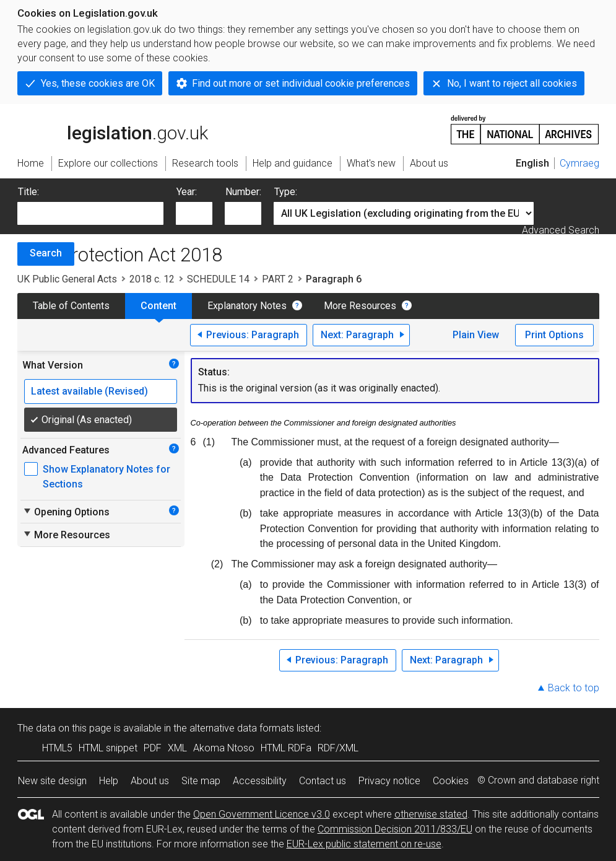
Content (158, 306)
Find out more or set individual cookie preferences (301, 83)
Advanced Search (561, 230)
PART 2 (278, 279)
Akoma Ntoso (224, 748)
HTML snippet (108, 748)
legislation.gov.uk (113, 129)
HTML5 (57, 748)
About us (150, 781)
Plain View (476, 335)
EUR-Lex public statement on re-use (364, 844)
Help (109, 781)
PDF (153, 748)
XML (177, 748)
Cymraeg (579, 163)
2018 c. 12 (152, 279)
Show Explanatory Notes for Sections (106, 477)
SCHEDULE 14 (218, 279)
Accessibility (260, 781)
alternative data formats (242, 728)
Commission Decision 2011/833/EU (395, 829)
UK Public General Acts (67, 279)
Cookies (451, 781)
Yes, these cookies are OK (98, 83)
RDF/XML (338, 748)
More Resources (360, 306)
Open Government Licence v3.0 (262, 814)
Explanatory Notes (247, 306)
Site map (201, 781)
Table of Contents (71, 306)
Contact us (323, 781)
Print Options (554, 335)
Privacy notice (389, 781)
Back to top (574, 688)
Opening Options (66, 512)
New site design (52, 781)
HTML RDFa (286, 748)
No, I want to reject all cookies (512, 83)
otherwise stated (431, 814)
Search (46, 253)
